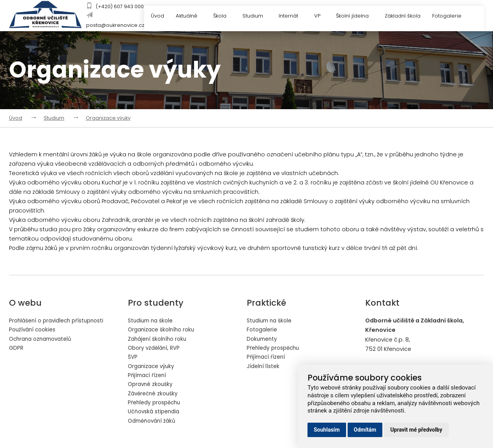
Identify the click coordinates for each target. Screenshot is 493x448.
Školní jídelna (360, 17)
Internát (294, 17)
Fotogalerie (455, 17)
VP (324, 17)
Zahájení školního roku (159, 339)
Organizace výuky (108, 118)
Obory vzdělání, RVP (155, 349)
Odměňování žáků (154, 423)
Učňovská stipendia (155, 414)
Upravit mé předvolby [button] (416, 430)
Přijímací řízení (148, 377)
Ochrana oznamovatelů (43, 339)
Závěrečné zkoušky (154, 395)
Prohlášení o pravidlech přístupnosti (60, 321)
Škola (224, 17)
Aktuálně (190, 17)
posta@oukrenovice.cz (115, 25)
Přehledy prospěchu (156, 405)
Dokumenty (263, 339)
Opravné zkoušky (152, 386)
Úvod (157, 17)
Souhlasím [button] (327, 430)
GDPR (16, 349)
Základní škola (406, 17)
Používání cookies (34, 330)
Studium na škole (152, 321)
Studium (257, 17)
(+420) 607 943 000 (120, 6)
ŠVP (133, 358)
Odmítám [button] (365, 430)
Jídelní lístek (264, 367)
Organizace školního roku (163, 330)
